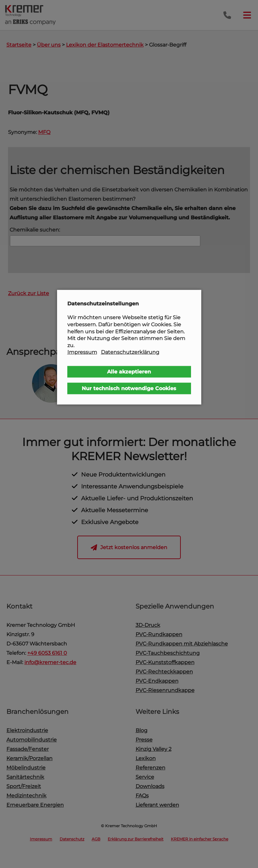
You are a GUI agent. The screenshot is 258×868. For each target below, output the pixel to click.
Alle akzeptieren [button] (129, 372)
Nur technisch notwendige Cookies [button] (129, 388)
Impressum (82, 352)
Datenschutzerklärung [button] (130, 352)
